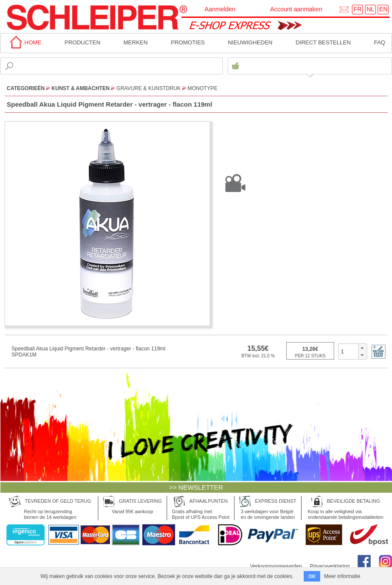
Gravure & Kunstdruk (149, 88)
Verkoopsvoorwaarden (276, 566)
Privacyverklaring (330, 566)
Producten (82, 42)
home (24, 42)
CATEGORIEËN (26, 88)
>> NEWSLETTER (196, 487)
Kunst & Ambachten (80, 88)
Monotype (203, 88)
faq (379, 42)
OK (312, 576)
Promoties (188, 42)
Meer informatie (342, 576)
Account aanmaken (296, 9)
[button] (362, 348)
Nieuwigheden (250, 42)
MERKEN (136, 42)
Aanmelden (220, 9)
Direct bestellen (323, 42)
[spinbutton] (349, 351)
